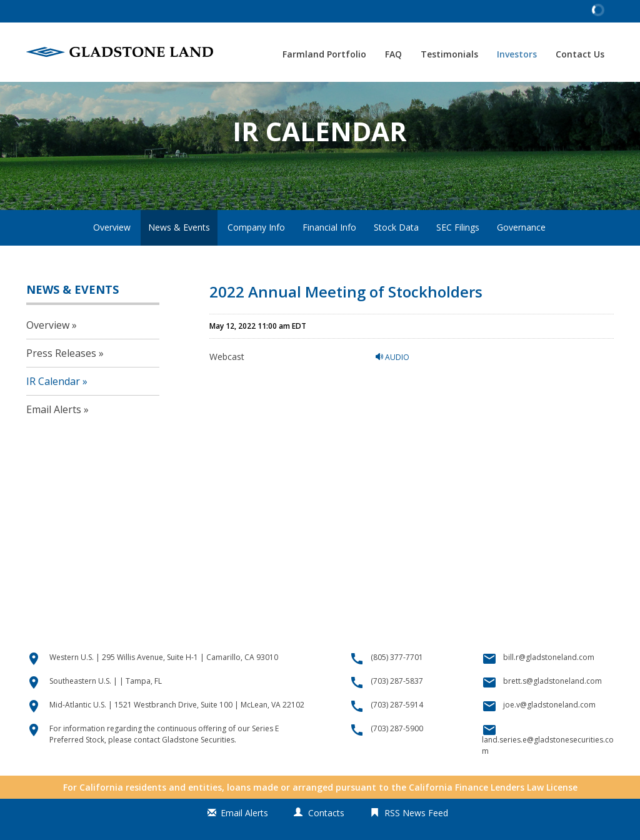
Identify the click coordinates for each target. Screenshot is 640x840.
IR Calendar (53, 410)
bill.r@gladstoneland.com (549, 685)
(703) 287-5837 (397, 709)
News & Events (179, 255)
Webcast (227, 385)
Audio (392, 385)
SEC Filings (458, 255)
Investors (517, 54)
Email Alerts (54, 438)
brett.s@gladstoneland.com (552, 709)
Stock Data (396, 255)
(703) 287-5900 (397, 757)
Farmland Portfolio (324, 54)
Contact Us (580, 54)
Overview (112, 255)
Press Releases (61, 382)
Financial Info (329, 255)
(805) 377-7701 (397, 685)
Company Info (256, 255)
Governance (521, 255)
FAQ (393, 54)
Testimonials (449, 54)
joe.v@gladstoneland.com (549, 733)
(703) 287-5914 (397, 733)
